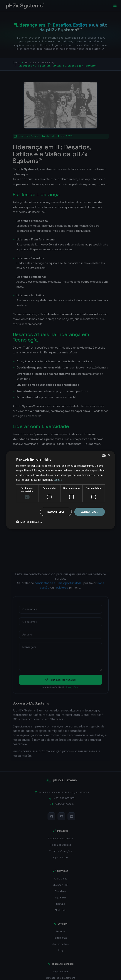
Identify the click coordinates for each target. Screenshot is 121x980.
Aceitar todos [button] (90, 512)
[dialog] (61, 490)
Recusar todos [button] (56, 512)
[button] (29, 522)
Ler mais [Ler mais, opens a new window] (58, 480)
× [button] (109, 455)
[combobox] (104, 456)
